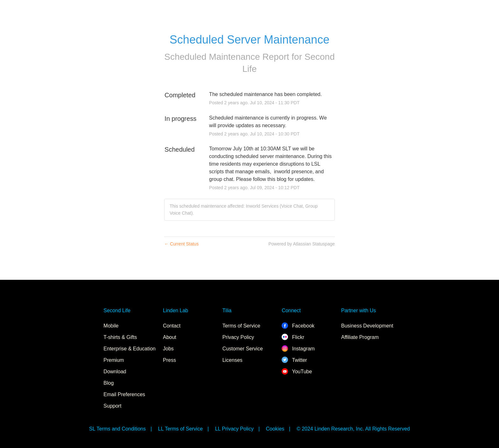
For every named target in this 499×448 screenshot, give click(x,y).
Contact (172, 326)
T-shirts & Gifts (120, 337)
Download (115, 372)
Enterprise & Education (130, 349)
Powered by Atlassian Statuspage (302, 244)
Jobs (168, 349)
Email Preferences (124, 394)
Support (112, 406)
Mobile (111, 326)
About (170, 337)
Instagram (298, 349)
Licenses (232, 360)
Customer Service (243, 349)
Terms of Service (241, 326)
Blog (109, 383)
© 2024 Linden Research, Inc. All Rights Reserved (353, 429)
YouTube (297, 372)
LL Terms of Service (181, 429)
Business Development (367, 326)
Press (169, 360)
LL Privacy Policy (234, 429)
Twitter (294, 360)
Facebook (298, 326)
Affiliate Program (360, 337)
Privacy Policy (238, 337)
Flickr (293, 337)
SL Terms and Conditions (117, 429)
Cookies (275, 429)
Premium (114, 360)
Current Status (181, 244)
